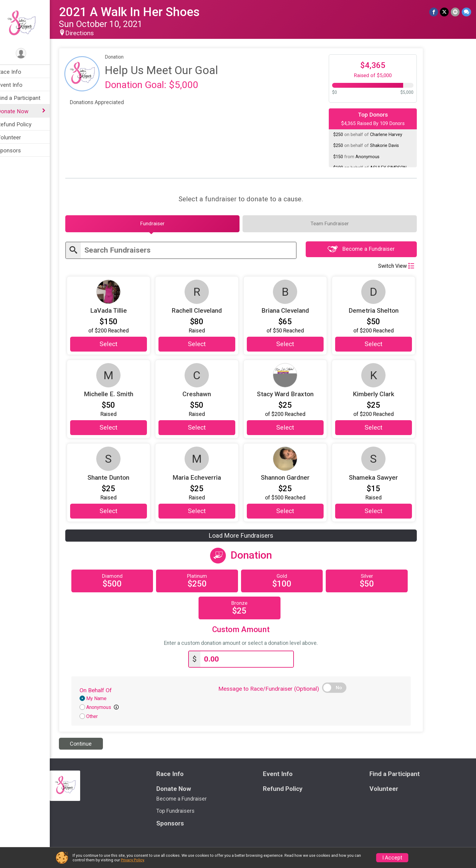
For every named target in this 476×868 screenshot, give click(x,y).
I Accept (392, 858)
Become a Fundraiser (369, 251)
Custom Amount (249, 632)
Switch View (404, 267)
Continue (89, 745)
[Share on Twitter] (445, 12)
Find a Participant (27, 98)
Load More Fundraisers (249, 538)
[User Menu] (29, 54)
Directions (87, 33)
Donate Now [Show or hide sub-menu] (21, 111)
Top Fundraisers (182, 813)
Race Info (17, 72)
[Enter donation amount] (255, 661)
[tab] (160, 225)
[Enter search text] (196, 252)
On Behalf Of (104, 692)
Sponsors (17, 150)
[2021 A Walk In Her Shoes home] (29, 23)
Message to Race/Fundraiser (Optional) (277, 691)
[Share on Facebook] (434, 12)
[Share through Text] (466, 12)
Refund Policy (22, 124)
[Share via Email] (456, 12)
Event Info (18, 85)
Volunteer (17, 137)
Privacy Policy (132, 860)
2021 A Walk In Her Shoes (137, 12)
